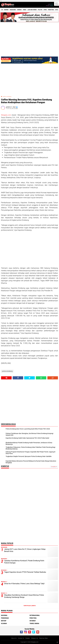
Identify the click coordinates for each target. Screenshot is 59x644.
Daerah (19, 10)
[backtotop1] (57, 642)
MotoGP (4, 621)
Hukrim (6, 10)
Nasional (4, 615)
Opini (45, 10)
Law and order (32, 10)
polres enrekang (7, 97)
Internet (33, 621)
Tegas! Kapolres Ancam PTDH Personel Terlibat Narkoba (25, 572)
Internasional (35, 615)
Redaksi (28, 638)
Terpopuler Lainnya (30, 606)
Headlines (13, 10)
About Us (14, 638)
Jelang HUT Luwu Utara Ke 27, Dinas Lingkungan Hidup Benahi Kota (25, 550)
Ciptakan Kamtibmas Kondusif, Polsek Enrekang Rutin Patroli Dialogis (24, 562)
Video (25, 10)
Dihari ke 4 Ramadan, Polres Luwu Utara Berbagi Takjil (24, 584)
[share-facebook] (18, 378)
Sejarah (4, 623)
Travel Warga (34, 623)
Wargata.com (6, 115)
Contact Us (21, 638)
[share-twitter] (29, 378)
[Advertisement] (29, 249)
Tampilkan (54, 467)
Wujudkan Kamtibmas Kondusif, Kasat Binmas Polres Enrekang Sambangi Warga (24, 596)
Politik (40, 10)
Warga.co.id (35, 638)
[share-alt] (6, 378)
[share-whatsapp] (41, 378)
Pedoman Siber (43, 638)
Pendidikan (5, 618)
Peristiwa (51, 10)
